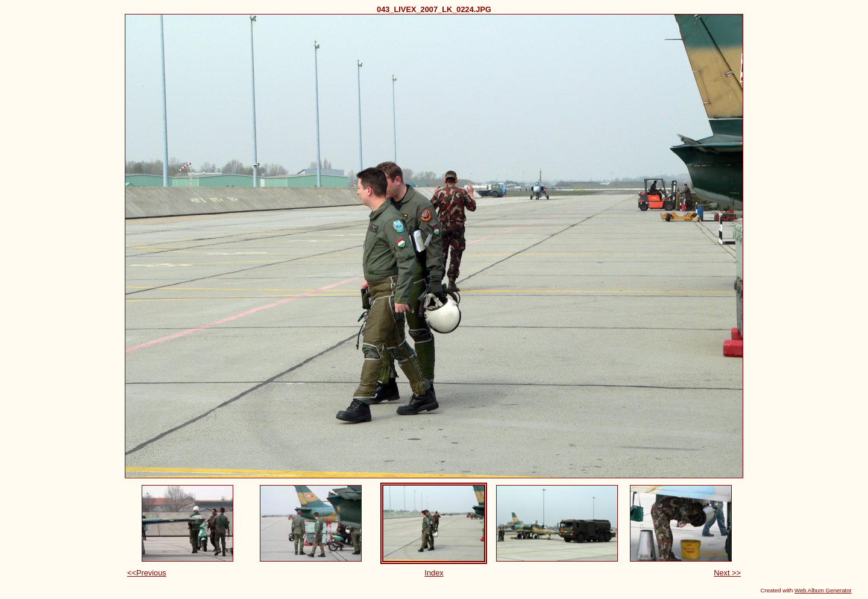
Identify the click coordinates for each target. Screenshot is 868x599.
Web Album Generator (823, 590)
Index (434, 573)
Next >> (727, 573)
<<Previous (147, 573)
